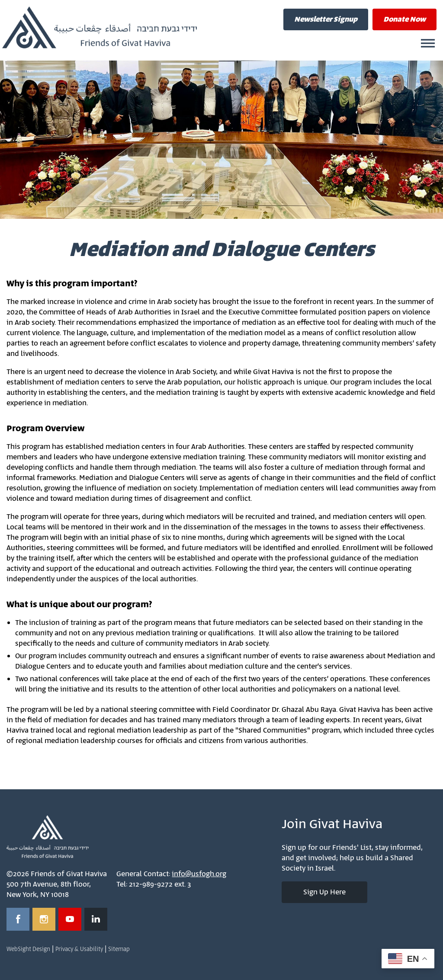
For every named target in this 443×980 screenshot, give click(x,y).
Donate (404, 19)
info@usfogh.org (199, 874)
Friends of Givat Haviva (100, 28)
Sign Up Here (324, 892)
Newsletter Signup (326, 19)
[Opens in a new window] (18, 919)
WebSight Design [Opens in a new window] (28, 950)
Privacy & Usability (79, 950)
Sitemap (119, 950)
